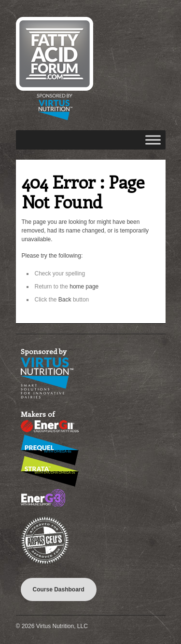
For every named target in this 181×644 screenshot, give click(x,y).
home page (84, 287)
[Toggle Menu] (153, 140)
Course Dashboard (59, 589)
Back (65, 300)
